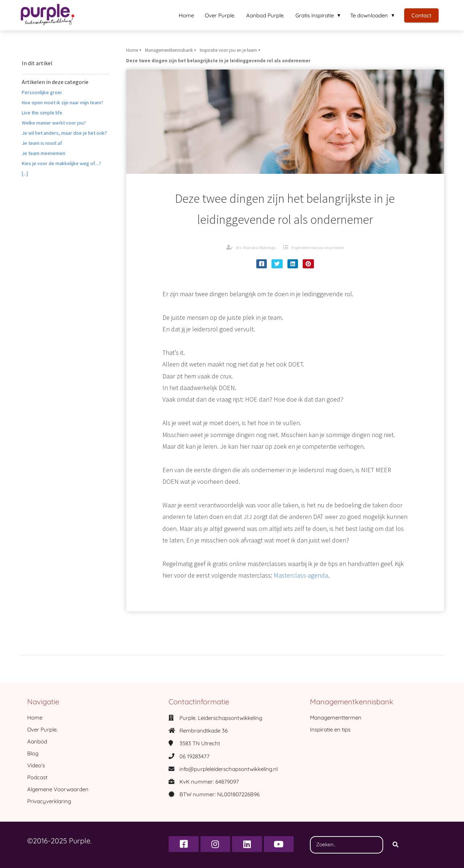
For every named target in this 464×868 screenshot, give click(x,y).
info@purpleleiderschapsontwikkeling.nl (229, 769)
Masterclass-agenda (301, 575)
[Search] (395, 845)
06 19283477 (194, 756)
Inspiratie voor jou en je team (318, 248)
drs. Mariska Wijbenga (256, 248)
